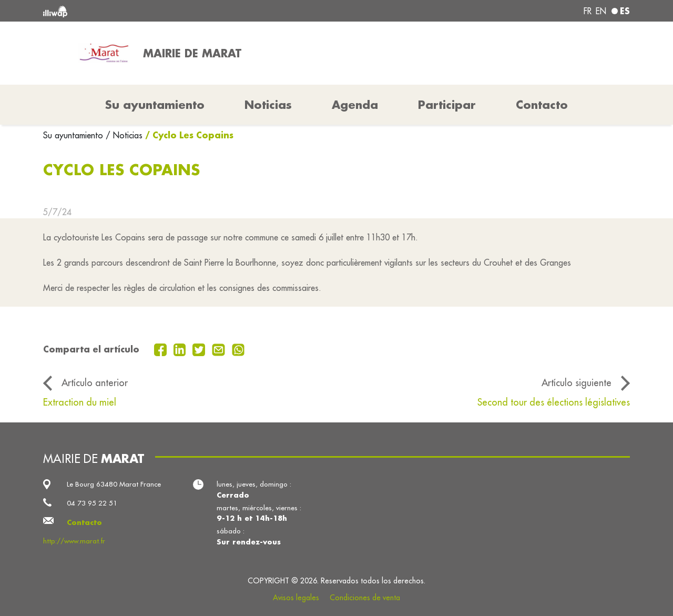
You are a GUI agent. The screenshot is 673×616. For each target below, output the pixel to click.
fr (588, 11)
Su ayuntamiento (74, 135)
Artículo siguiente (577, 383)
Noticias (268, 105)
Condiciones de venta (365, 598)
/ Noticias (124, 135)
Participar (447, 105)
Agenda (355, 105)
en (601, 11)
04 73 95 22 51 (92, 503)
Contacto (542, 105)
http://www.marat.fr (74, 541)
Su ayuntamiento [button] (155, 105)
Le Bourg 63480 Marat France (114, 484)
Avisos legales (296, 598)
